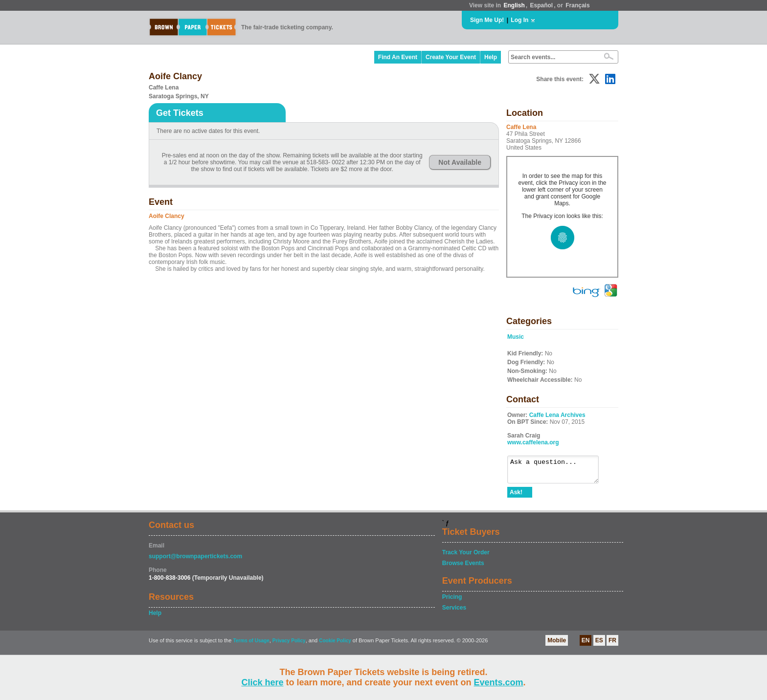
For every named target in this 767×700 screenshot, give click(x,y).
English (514, 5)
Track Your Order (466, 557)
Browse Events (463, 568)
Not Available (460, 162)
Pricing (452, 601)
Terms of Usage (251, 645)
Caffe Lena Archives (557, 415)
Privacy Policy (289, 645)
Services (454, 612)
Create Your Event (451, 57)
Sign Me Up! (487, 20)
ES (599, 645)
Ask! (516, 497)
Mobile (557, 645)
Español (542, 5)
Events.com (499, 682)
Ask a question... (558, 472)
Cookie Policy (335, 645)
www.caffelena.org (533, 442)
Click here (262, 682)
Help (491, 57)
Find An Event (398, 57)
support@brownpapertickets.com (195, 561)
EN (586, 645)
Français (577, 5)
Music (516, 337)
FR (612, 645)
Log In (519, 20)
